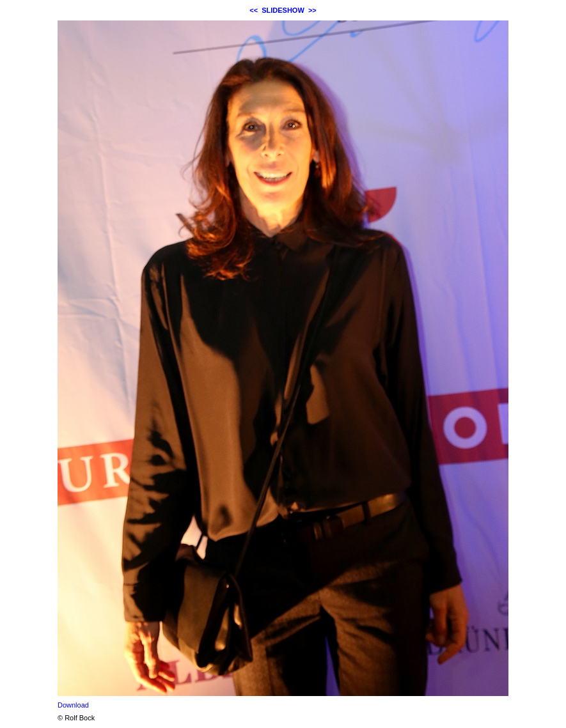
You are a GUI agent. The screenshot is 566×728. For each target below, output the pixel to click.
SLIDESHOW (283, 10)
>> (312, 10)
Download (73, 705)
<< (254, 10)
